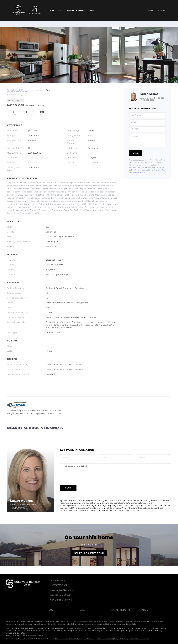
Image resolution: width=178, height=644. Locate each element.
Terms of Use (159, 170)
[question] (147, 140)
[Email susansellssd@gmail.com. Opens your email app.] (75, 590)
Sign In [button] (162, 10)
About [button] (93, 10)
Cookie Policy (90, 639)
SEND (68, 488)
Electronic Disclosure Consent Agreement (138, 500)
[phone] (147, 129)
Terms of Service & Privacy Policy (69, 639)
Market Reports (76, 10)
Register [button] (149, 10)
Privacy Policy (139, 172)
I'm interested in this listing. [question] (115, 470)
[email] (147, 122)
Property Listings (121, 639)
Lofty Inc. (20, 639)
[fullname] (147, 115)
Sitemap (133, 639)
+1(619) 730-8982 (147, 100)
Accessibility (144, 639)
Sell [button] (61, 10)
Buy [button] (52, 10)
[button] (64, 610)
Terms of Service (109, 508)
